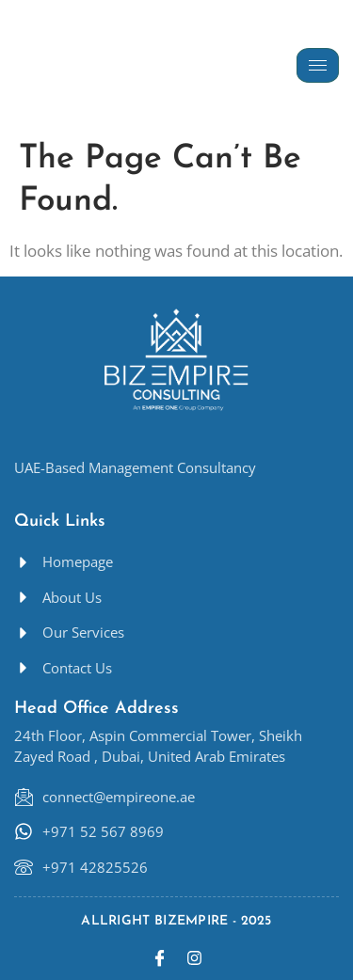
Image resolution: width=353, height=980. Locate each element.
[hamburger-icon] (318, 65)
